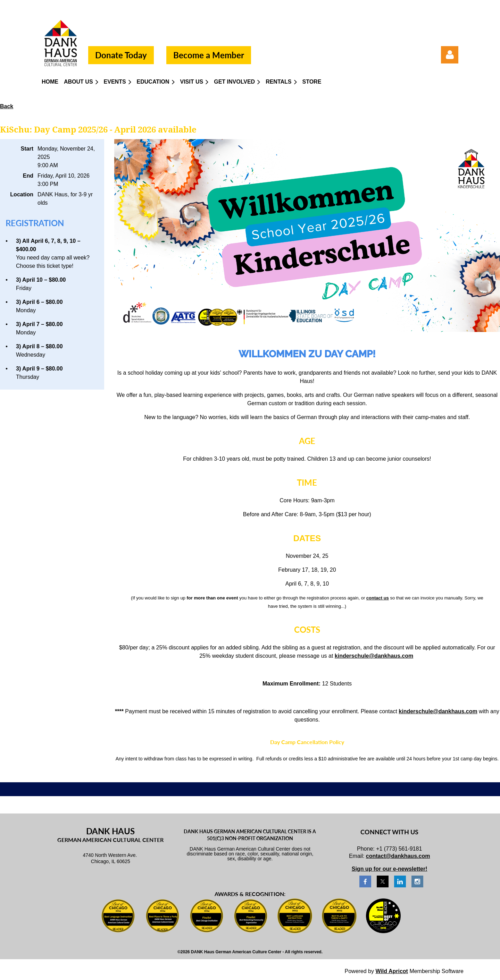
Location (22, 194)
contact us (378, 598)
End (28, 176)
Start (27, 149)
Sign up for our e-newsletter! (390, 869)
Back (7, 106)
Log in (450, 55)
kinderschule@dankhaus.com (374, 656)
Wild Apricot (391, 971)
